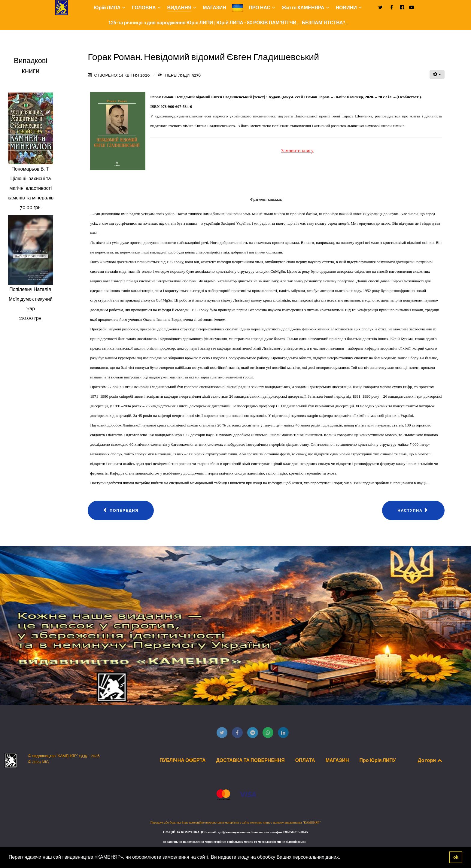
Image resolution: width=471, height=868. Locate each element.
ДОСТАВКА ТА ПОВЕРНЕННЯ (250, 760)
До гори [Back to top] (430, 760)
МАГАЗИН (337, 760)
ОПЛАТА (305, 760)
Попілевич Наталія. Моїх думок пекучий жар (31, 299)
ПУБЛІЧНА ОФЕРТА (182, 760)
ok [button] (456, 857)
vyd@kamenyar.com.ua (234, 832)
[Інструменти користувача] (437, 74)
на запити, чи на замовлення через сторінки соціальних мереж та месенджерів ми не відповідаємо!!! (235, 842)
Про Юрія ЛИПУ (377, 760)
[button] (342, 858)
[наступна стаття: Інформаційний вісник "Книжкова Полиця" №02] (413, 511)
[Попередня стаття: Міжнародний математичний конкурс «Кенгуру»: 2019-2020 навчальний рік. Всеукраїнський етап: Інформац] (121, 511)
